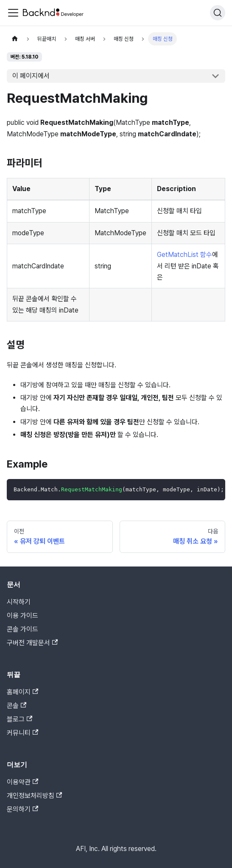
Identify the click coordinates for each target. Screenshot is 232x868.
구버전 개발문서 (32, 643)
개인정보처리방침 (34, 796)
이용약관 (22, 782)
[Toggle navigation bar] (13, 13)
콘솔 (17, 706)
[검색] (218, 13)
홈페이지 (22, 692)
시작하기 (19, 602)
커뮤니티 (22, 733)
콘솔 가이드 (22, 629)
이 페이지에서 (31, 76)
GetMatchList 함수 (184, 255)
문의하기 (22, 809)
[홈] (15, 39)
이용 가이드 (22, 616)
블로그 (20, 719)
